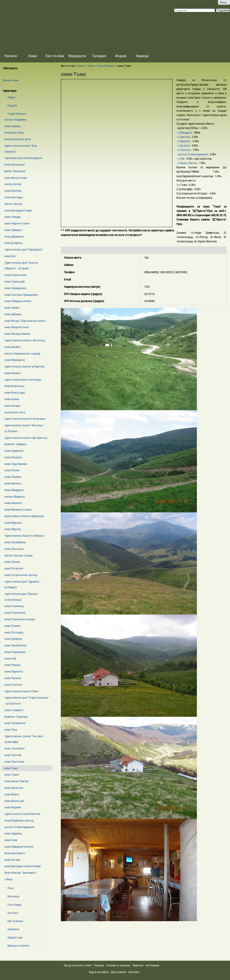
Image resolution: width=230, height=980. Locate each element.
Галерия (99, 56)
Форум (121, 56)
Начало (11, 56)
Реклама (99, 965)
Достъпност (119, 972)
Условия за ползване (118, 965)
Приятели (138, 965)
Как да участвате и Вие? (78, 965)
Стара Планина (106, 66)
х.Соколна (185, 150)
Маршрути (77, 56)
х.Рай (181, 159)
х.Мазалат (185, 141)
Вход (223, 2)
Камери (142, 56)
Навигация (10, 91)
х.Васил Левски (188, 163)
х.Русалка (184, 145)
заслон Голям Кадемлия (193, 154)
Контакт (134, 972)
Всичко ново (11, 80)
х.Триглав (184, 137)
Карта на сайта (99, 972)
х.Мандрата (185, 133)
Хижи (32, 56)
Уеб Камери (153, 965)
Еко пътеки (55, 56)
